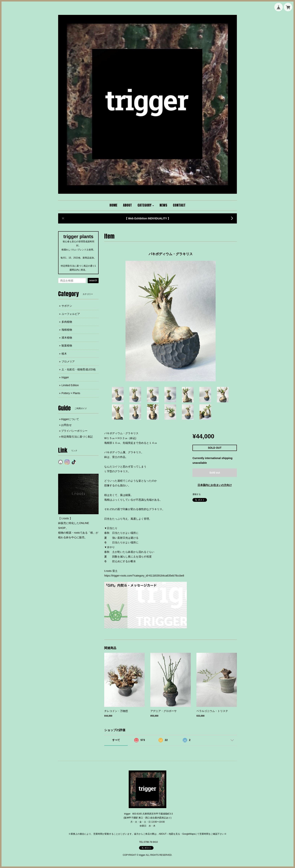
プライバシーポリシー (74, 431)
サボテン (67, 306)
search (93, 280)
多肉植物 (67, 322)
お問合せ (66, 425)
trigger (65, 377)
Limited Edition (70, 385)
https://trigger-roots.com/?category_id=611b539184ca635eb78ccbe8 (144, 576)
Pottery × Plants (71, 393)
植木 (64, 354)
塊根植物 (67, 330)
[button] (146, 205)
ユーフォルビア (71, 314)
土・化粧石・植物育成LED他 (79, 369)
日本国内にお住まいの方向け (215, 485)
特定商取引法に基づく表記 (77, 437)
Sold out (215, 473)
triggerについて (70, 419)
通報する (197, 494)
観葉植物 (67, 346)
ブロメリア (68, 362)
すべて (116, 740)
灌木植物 (67, 338)
